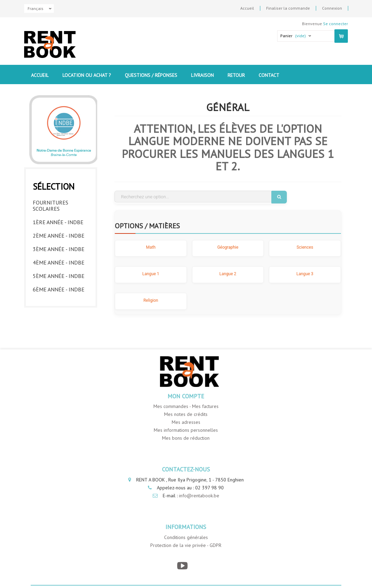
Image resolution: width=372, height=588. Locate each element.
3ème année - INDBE (59, 247)
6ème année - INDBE (59, 288)
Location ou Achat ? (87, 75)
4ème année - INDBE (59, 261)
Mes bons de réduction (186, 439)
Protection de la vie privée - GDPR (186, 546)
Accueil (247, 8)
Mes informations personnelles (186, 431)
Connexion (332, 8)
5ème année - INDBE (59, 274)
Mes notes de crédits (186, 415)
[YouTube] (183, 566)
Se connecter (335, 24)
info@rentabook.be (199, 496)
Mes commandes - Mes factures (186, 407)
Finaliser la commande (288, 8)
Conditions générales (186, 538)
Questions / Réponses (151, 75)
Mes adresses (186, 423)
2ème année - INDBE (59, 234)
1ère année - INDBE (58, 220)
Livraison (202, 75)
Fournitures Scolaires (51, 204)
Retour (236, 75)
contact (269, 75)
